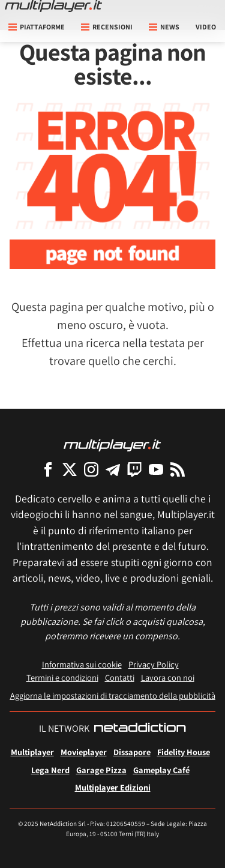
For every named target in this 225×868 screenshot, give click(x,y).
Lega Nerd (50, 770)
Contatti (120, 677)
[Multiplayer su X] (70, 469)
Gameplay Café (161, 770)
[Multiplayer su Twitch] (134, 469)
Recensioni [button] (107, 27)
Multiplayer (32, 752)
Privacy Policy (154, 664)
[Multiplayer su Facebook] (48, 469)
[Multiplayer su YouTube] (156, 469)
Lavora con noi (168, 677)
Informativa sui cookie (82, 664)
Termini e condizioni (62, 677)
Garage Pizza (101, 770)
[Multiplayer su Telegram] (113, 469)
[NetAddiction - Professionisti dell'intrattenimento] (140, 729)
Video (206, 27)
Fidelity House (184, 752)
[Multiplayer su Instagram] (91, 469)
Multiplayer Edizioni (113, 787)
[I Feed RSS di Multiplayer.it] (178, 469)
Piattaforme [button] (37, 27)
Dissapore (132, 752)
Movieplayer (84, 752)
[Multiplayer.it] (53, 6)
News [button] (164, 27)
